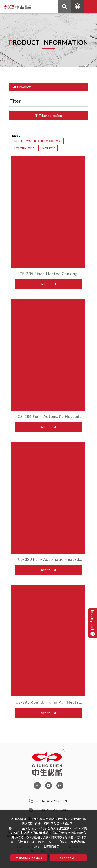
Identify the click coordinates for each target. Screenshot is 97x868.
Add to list (49, 284)
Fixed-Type (48, 148)
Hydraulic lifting (24, 148)
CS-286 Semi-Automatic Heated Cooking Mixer (48, 416)
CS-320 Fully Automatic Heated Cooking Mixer (48, 559)
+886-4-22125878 (52, 803)
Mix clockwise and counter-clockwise (38, 141)
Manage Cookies (29, 858)
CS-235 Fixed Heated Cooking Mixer (49, 274)
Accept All (68, 858)
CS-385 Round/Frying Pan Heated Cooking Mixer (48, 702)
